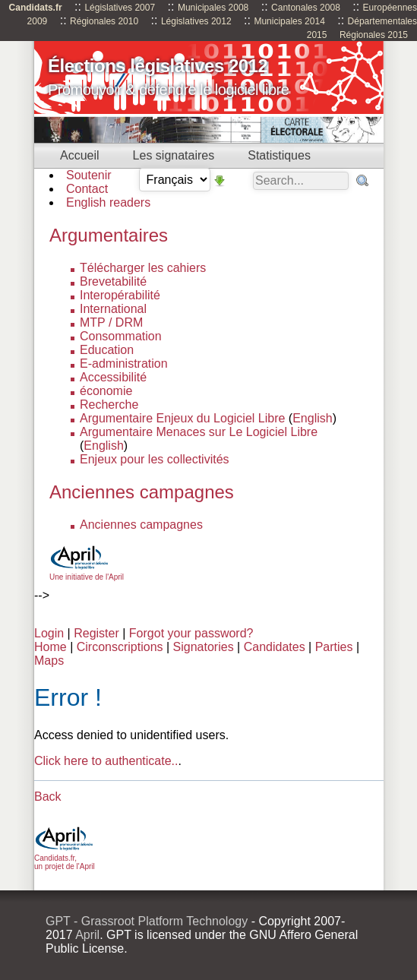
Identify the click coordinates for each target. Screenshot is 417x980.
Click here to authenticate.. (106, 761)
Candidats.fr (36, 8)
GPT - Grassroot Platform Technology (147, 921)
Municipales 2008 (213, 8)
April (87, 935)
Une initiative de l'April (87, 573)
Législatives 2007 (120, 8)
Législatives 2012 (196, 21)
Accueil (80, 155)
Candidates (275, 647)
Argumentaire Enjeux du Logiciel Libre (182, 418)
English (312, 418)
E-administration (124, 364)
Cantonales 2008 (306, 8)
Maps (49, 661)
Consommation (121, 336)
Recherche (109, 405)
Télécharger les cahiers (143, 268)
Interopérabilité (120, 295)
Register (96, 633)
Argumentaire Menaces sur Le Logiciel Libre (199, 432)
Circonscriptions (120, 647)
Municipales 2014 (289, 21)
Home (51, 647)
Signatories (204, 647)
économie (106, 391)
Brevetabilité (113, 281)
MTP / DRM (111, 322)
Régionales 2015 (374, 35)
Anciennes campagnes (141, 525)
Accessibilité (113, 377)
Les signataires (174, 155)
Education (107, 350)
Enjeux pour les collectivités (155, 459)
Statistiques (279, 155)
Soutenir (89, 175)
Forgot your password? (191, 633)
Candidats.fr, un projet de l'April (65, 858)
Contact (87, 189)
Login (49, 633)
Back (48, 797)
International (113, 309)
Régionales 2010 (104, 21)
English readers (108, 202)
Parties (334, 647)
